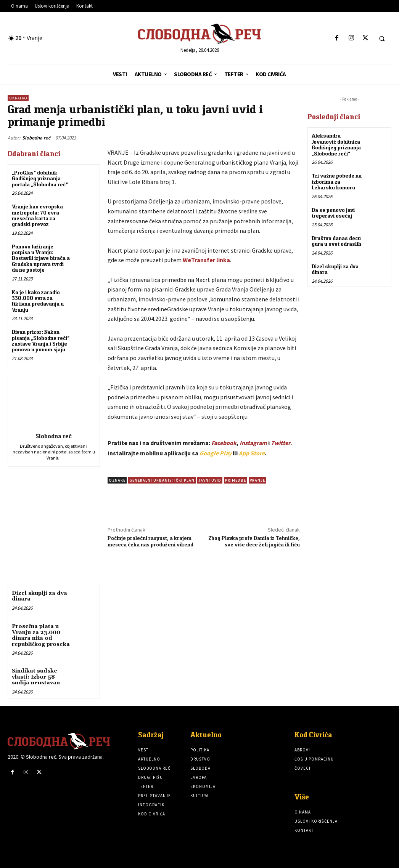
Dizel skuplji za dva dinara (39, 596)
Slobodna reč (36, 138)
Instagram (253, 443)
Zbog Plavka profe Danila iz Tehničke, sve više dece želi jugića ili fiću (254, 541)
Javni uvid (210, 480)
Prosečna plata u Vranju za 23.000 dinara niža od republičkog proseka (41, 635)
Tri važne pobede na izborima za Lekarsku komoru (337, 182)
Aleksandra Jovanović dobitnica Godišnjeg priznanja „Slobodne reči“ (336, 144)
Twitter (281, 443)
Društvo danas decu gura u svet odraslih (336, 241)
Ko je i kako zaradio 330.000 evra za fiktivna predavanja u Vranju (38, 301)
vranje (257, 480)
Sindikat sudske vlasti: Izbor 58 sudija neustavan (36, 677)
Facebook (224, 443)
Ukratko (18, 98)
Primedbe (236, 480)
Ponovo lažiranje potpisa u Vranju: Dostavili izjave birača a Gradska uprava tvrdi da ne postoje (41, 258)
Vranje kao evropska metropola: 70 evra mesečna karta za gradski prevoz (37, 215)
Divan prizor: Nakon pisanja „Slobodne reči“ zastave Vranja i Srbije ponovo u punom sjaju (41, 341)
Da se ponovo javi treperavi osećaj (333, 212)
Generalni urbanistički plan (162, 480)
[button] (382, 38)
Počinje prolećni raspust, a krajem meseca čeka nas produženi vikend (150, 541)
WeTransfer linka (206, 260)
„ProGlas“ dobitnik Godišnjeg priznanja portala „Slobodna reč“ (40, 179)
